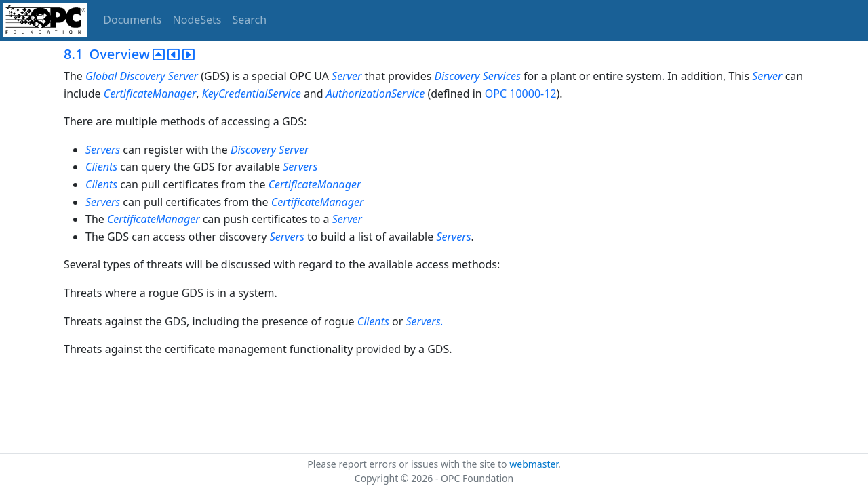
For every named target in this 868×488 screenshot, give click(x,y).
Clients (101, 167)
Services (502, 76)
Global (101, 76)
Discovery (143, 76)
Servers (103, 150)
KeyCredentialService (252, 94)
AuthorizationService (376, 94)
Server (183, 76)
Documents (132, 20)
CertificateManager (150, 94)
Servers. (424, 321)
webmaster (534, 464)
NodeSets (197, 20)
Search (250, 20)
